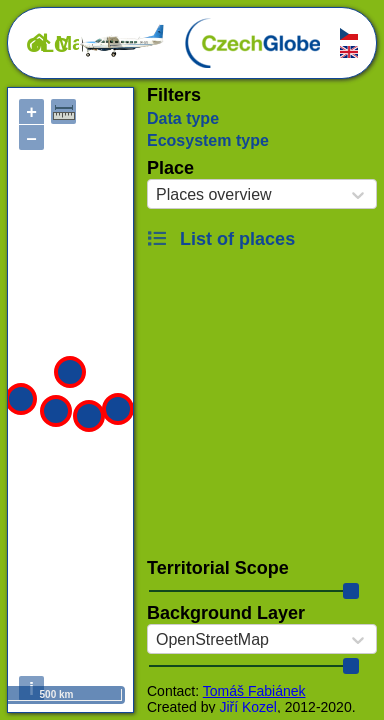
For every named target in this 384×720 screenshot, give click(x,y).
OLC (96, 45)
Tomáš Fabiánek (254, 691)
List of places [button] (221, 239)
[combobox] (156, 195)
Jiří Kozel (248, 707)
